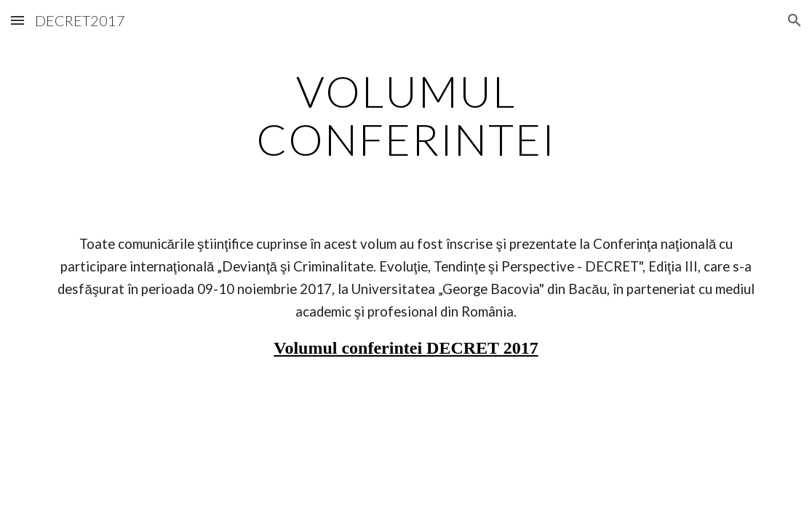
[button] (17, 20)
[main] (406, 115)
